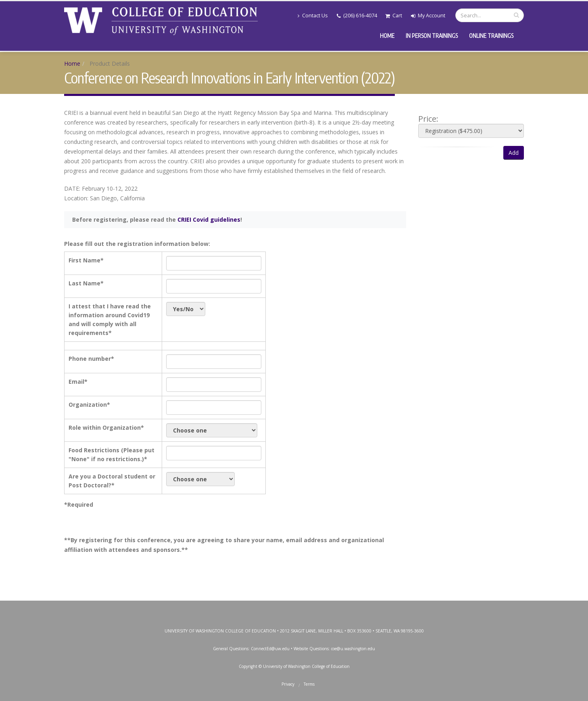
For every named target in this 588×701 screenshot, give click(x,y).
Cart (394, 16)
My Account (428, 16)
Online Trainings (491, 36)
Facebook (257, 609)
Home (387, 36)
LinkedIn (329, 609)
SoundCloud (348, 609)
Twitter (275, 609)
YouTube (311, 609)
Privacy (288, 684)
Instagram (293, 609)
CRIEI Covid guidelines (209, 219)
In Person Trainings (432, 36)
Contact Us (313, 16)
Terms (309, 684)
